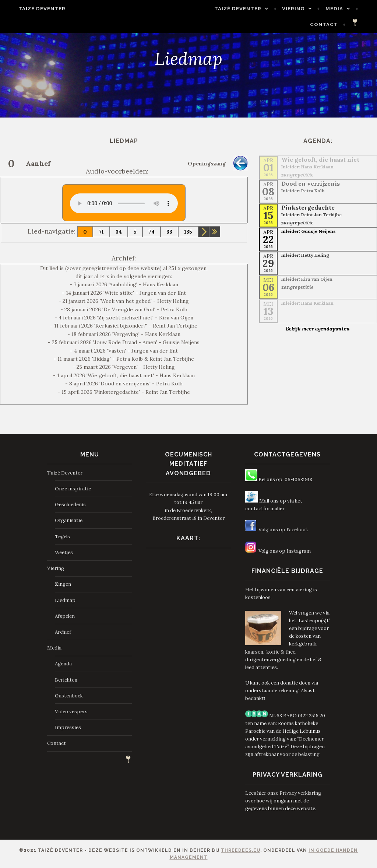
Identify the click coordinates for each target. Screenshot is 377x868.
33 (169, 232)
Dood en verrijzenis (311, 183)
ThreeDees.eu (241, 850)
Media (343, 9)
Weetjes (64, 552)
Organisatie (69, 520)
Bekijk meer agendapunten (318, 329)
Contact (333, 24)
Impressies (68, 727)
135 (188, 232)
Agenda (63, 664)
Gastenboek (69, 696)
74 (151, 232)
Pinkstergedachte (308, 207)
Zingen (63, 584)
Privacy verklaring (300, 793)
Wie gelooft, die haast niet (320, 160)
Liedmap (65, 600)
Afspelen (65, 616)
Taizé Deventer (33, 9)
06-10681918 (298, 479)
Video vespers (71, 712)
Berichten (66, 680)
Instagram (299, 551)
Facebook (297, 530)
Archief (63, 632)
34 (119, 232)
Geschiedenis (70, 505)
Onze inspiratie (73, 489)
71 (101, 232)
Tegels (62, 537)
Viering (302, 9)
